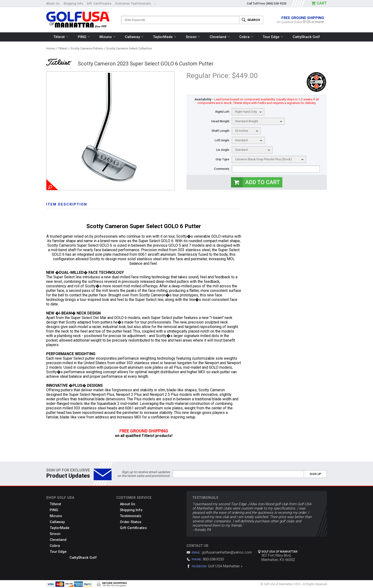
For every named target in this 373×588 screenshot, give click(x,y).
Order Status (131, 522)
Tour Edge (273, 37)
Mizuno (107, 37)
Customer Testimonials (133, 4)
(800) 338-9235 (276, 3)
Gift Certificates (99, 4)
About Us (53, 4)
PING (84, 37)
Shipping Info (73, 4)
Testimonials (131, 516)
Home (50, 48)
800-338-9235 (213, 559)
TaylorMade (165, 37)
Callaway (134, 37)
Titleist (61, 37)
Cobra (246, 37)
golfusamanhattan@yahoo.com (227, 552)
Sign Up (315, 474)
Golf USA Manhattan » (225, 566)
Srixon (193, 37)
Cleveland (220, 37)
